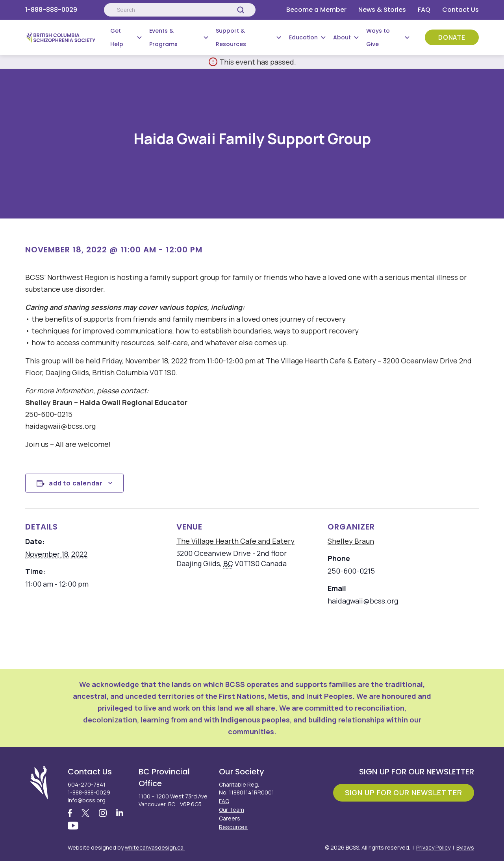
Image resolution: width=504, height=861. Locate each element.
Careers (230, 818)
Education (303, 37)
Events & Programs (163, 37)
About (342, 37)
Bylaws (465, 847)
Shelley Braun (351, 541)
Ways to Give (378, 37)
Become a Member (316, 10)
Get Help (117, 37)
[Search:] (180, 10)
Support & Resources (231, 37)
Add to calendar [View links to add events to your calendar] (76, 483)
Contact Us (460, 10)
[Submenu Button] (139, 37)
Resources (233, 827)
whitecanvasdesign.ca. (155, 847)
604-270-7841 (87, 784)
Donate (452, 37)
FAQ (424, 10)
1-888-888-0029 (51, 10)
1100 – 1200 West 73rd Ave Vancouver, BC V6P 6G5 (173, 800)
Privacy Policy (433, 847)
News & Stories (382, 10)
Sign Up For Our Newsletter (404, 792)
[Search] (241, 10)
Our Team (232, 810)
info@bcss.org (87, 800)
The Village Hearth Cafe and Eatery (235, 541)
